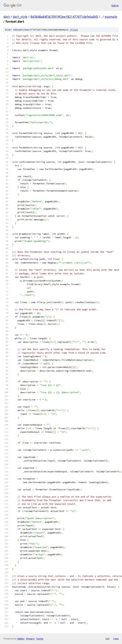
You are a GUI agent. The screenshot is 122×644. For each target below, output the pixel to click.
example (111, 17)
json (116, 639)
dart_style (20, 17)
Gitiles (21, 639)
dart (7, 17)
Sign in (115, 5)
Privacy (30, 639)
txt (108, 639)
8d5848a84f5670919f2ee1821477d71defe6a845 (64, 17)
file (74, 30)
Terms (40, 639)
